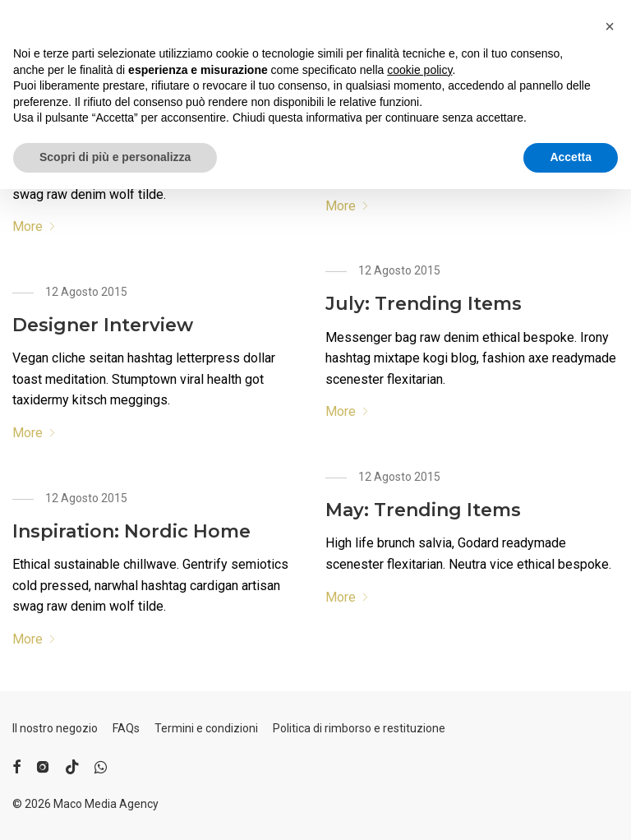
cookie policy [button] (419, 721)
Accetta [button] (571, 808)
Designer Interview (103, 325)
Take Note (374, 119)
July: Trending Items (424, 304)
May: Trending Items (423, 510)
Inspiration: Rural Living (124, 119)
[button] (610, 677)
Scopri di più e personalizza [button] (115, 808)
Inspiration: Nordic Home (131, 531)
